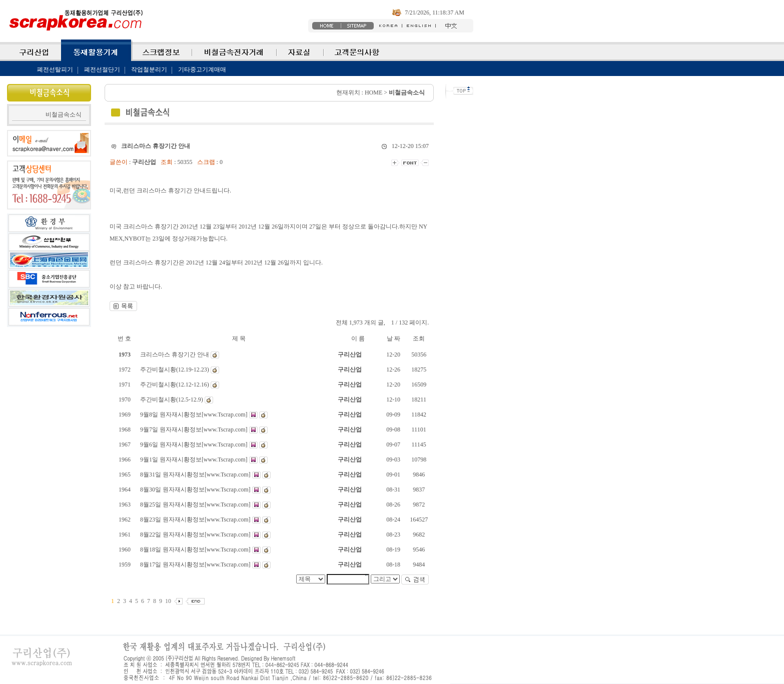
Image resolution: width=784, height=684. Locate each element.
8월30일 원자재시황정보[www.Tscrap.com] (196, 489)
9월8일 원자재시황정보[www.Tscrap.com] (195, 414)
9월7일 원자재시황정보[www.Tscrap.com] (195, 429)
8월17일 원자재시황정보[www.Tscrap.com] (196, 564)
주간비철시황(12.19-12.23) (175, 369)
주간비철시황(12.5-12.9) (172, 399)
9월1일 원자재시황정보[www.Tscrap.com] (195, 459)
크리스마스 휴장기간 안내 (175, 354)
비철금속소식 (64, 114)
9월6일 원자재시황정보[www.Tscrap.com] (195, 444)
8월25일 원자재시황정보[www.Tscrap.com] (196, 504)
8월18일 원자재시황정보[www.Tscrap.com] (196, 549)
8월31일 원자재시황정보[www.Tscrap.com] (196, 474)
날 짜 (394, 338)
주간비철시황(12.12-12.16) (175, 384)
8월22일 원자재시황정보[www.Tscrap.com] (196, 534)
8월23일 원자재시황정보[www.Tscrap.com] (196, 519)
